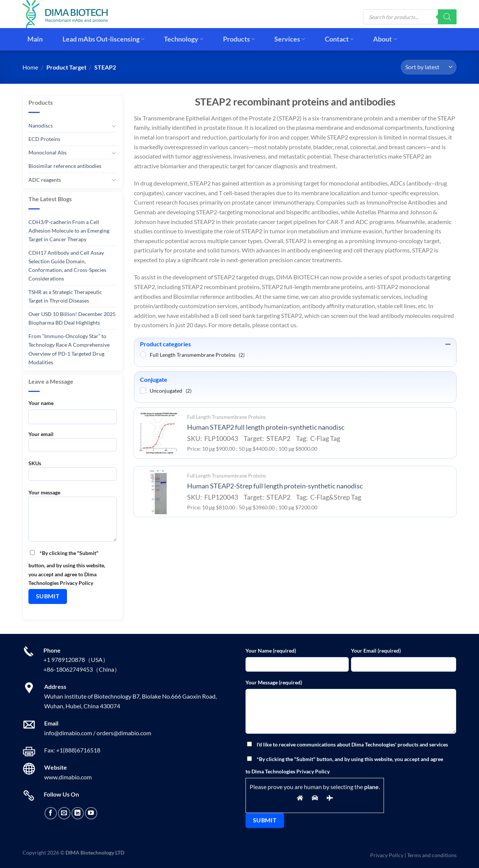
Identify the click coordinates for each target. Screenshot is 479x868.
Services (290, 39)
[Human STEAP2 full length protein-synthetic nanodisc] (158, 433)
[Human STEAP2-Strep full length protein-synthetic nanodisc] (158, 492)
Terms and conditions (432, 855)
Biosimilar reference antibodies (65, 166)
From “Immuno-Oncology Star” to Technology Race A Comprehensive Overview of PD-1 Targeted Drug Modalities (69, 349)
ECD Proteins (44, 139)
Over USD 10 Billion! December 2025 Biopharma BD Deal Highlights (72, 318)
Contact (339, 39)
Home (30, 67)
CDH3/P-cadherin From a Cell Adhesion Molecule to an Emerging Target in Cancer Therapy (69, 231)
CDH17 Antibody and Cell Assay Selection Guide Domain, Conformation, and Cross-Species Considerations (67, 266)
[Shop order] (429, 67)
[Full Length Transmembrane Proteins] (143, 355)
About (385, 39)
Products (239, 39)
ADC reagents (45, 179)
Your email (73, 444)
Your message (73, 518)
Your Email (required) (376, 651)
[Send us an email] (64, 813)
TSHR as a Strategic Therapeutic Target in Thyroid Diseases (65, 296)
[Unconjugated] (143, 390)
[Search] (447, 17)
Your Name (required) (271, 651)
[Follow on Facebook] (51, 813)
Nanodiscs (41, 125)
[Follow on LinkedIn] (78, 813)
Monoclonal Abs (48, 152)
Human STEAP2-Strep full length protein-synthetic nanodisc (275, 486)
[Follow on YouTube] (91, 813)
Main (35, 39)
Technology (184, 39)
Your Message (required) (274, 682)
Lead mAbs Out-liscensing (103, 39)
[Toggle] (114, 126)
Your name (41, 403)
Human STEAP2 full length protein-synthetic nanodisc (266, 427)
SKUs (73, 473)
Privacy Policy (387, 855)
